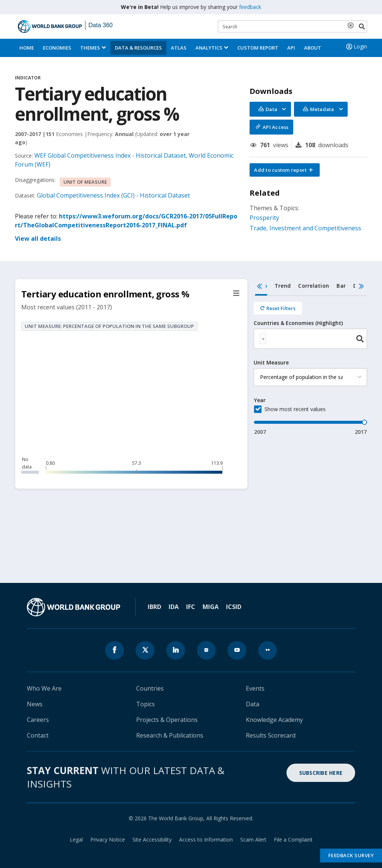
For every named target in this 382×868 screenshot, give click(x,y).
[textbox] (263, 339)
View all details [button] (38, 239)
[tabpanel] (310, 366)
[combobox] (310, 339)
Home (27, 48)
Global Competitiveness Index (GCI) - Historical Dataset (113, 195)
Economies (57, 48)
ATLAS (179, 48)
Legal (76, 839)
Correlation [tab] (314, 286)
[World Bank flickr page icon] (267, 650)
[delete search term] (352, 25)
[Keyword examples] (292, 26)
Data (253, 704)
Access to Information (206, 839)
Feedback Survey (351, 855)
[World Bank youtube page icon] (237, 650)
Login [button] (356, 47)
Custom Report (258, 48)
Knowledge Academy (274, 720)
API (291, 48)
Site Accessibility (152, 839)
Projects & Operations (167, 720)
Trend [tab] (283, 286)
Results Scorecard (271, 735)
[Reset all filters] (278, 308)
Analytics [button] (209, 48)
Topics (145, 704)
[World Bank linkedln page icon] (176, 650)
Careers (38, 720)
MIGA (211, 607)
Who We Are (44, 688)
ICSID (234, 607)
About (313, 48)
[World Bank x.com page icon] (145, 650)
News (35, 704)
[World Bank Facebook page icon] (115, 650)
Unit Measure (271, 363)
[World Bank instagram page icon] (206, 650)
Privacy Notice (108, 839)
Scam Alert (253, 839)
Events (255, 688)
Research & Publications (170, 735)
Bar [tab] (341, 286)
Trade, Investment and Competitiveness (305, 228)
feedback (250, 7)
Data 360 (101, 25)
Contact (38, 735)
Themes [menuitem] (90, 48)
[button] (285, 170)
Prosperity (264, 218)
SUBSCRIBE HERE (321, 773)
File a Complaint (293, 839)
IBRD (154, 607)
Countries (150, 688)
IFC (191, 607)
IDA (174, 607)
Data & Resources (138, 48)
